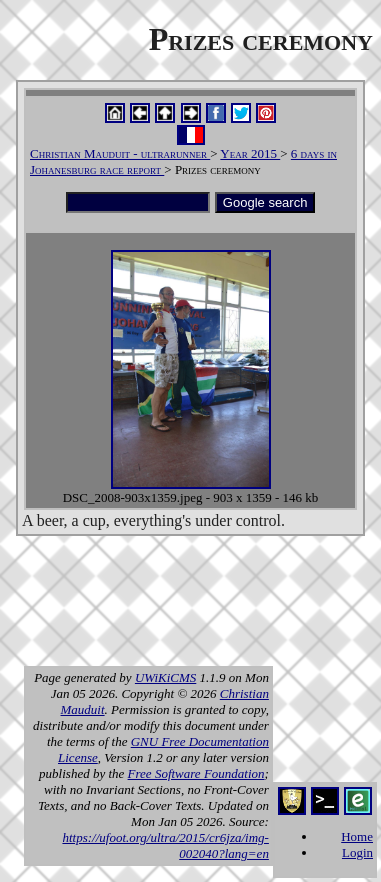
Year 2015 (250, 153)
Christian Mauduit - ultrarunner (120, 153)
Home (357, 836)
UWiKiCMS (165, 677)
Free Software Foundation (196, 773)
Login (357, 852)
